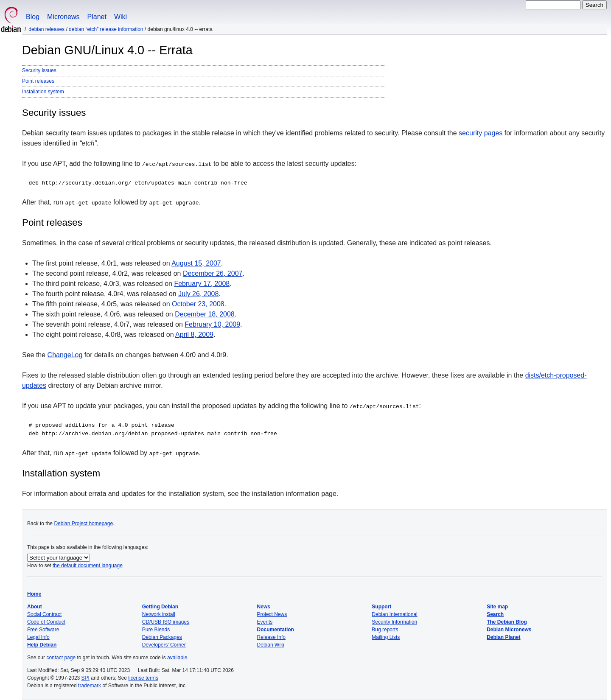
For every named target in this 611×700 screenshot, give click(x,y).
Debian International (394, 614)
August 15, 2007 (196, 263)
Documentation (276, 630)
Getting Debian (160, 607)
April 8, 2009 (194, 335)
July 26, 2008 (198, 294)
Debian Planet (503, 637)
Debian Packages (162, 637)
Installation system (43, 92)
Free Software (43, 630)
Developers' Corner (164, 645)
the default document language (88, 566)
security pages (481, 133)
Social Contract (44, 614)
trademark (90, 686)
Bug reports (385, 630)
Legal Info (38, 637)
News (264, 607)
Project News (272, 614)
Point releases (38, 81)
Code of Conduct (46, 622)
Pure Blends (156, 630)
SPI (85, 678)
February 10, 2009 (212, 324)
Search (495, 614)
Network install (159, 614)
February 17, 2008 (202, 284)
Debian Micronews (509, 630)
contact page (61, 658)
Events (265, 622)
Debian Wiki (271, 645)
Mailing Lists (386, 637)
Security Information (394, 622)
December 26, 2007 (213, 273)
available (177, 658)
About (35, 607)
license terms (143, 678)
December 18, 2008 (205, 314)
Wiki (121, 17)
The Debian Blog (507, 622)
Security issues (39, 70)
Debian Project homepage (83, 524)
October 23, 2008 (198, 304)
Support (381, 607)
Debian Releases (46, 29)
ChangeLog (65, 355)
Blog (33, 17)
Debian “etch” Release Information (106, 29)
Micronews (63, 17)
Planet (97, 17)
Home (34, 594)
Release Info (271, 637)
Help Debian (42, 645)
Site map (497, 607)
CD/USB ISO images (166, 622)
